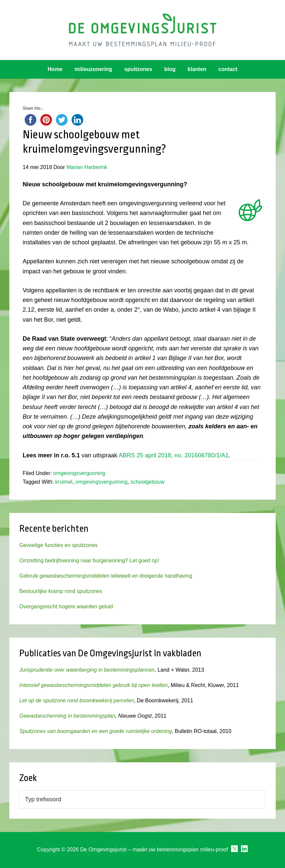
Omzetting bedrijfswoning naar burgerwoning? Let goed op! (89, 560)
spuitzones (138, 69)
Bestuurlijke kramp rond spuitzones (61, 591)
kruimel (64, 482)
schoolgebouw (147, 482)
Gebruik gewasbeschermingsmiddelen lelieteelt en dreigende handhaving (106, 576)
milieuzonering (93, 69)
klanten (197, 69)
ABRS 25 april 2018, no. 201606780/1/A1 (173, 455)
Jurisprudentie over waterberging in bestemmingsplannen (87, 670)
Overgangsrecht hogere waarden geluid (66, 606)
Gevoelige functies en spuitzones (58, 545)
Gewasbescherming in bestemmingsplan (67, 716)
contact (228, 69)
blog (170, 69)
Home (55, 69)
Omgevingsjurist (142, 30)
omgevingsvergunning (79, 473)
